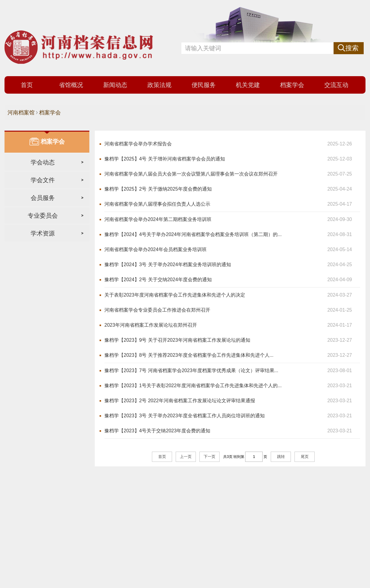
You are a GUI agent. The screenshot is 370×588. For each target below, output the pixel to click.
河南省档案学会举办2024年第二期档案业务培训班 (158, 219)
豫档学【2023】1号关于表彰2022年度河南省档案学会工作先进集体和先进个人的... (193, 386)
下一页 (210, 457)
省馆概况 (71, 85)
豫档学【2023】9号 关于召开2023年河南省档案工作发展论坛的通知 (177, 340)
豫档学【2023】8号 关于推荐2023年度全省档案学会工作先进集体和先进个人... (189, 355)
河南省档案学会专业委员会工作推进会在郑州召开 (157, 310)
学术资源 (43, 233)
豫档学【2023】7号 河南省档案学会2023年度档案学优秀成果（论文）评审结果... (191, 370)
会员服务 (43, 198)
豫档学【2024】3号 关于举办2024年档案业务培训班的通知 (168, 264)
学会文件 (43, 180)
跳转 (281, 457)
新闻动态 (115, 85)
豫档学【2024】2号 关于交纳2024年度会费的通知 (158, 280)
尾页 (305, 457)
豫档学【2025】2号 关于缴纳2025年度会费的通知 (158, 189)
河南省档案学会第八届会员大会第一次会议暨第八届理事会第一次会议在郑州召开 (191, 174)
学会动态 (43, 162)
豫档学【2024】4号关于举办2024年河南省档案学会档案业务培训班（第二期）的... (193, 234)
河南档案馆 (21, 113)
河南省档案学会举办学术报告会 (138, 144)
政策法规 (159, 85)
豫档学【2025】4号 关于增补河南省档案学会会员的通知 (165, 159)
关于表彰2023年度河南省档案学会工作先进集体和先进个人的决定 (175, 295)
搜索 (352, 48)
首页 (27, 85)
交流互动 (336, 85)
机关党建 (248, 85)
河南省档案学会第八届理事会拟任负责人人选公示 (157, 204)
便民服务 (204, 85)
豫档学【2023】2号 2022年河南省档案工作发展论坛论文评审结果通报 (180, 401)
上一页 (186, 457)
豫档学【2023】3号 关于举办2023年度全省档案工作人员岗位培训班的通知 (185, 416)
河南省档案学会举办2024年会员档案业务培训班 (156, 249)
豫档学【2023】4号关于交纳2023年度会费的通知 (157, 431)
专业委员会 (43, 216)
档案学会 (292, 85)
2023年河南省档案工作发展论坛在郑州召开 (151, 325)
